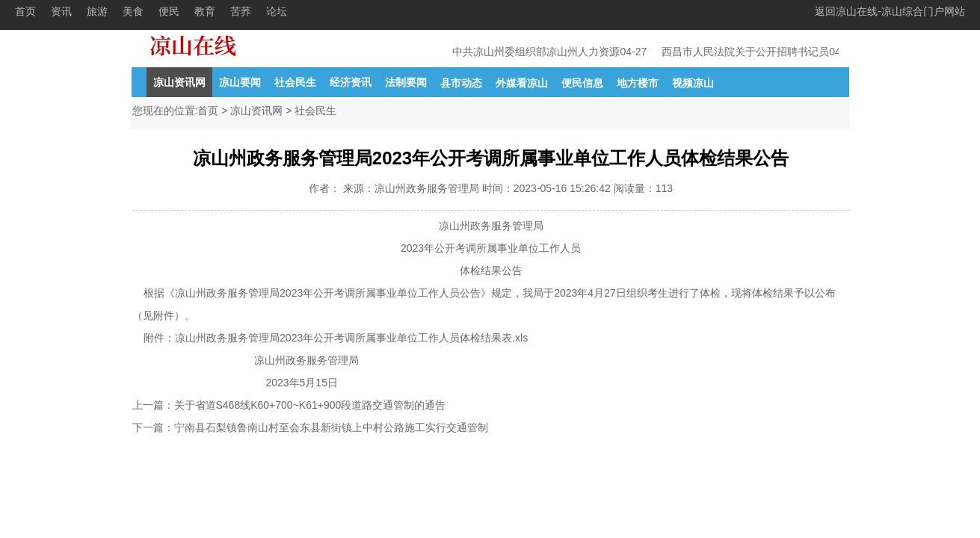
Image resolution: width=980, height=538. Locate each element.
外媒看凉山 (522, 83)
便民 (169, 11)
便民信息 (582, 83)
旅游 (97, 11)
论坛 (277, 11)
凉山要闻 (240, 82)
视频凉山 (693, 83)
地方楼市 (638, 83)
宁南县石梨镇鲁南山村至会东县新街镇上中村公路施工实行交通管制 (331, 427)
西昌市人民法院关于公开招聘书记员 (747, 52)
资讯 (61, 11)
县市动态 (461, 83)
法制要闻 (406, 82)
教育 (205, 11)
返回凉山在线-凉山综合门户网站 (890, 11)
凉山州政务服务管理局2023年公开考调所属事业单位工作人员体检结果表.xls (351, 338)
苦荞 (241, 11)
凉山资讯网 (179, 82)
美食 (133, 11)
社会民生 (295, 82)
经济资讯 (351, 82)
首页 (25, 11)
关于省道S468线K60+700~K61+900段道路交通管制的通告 (310, 405)
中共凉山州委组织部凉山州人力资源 (537, 52)
